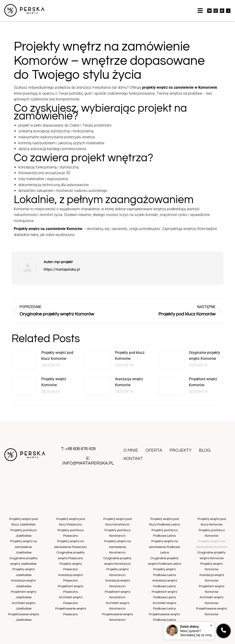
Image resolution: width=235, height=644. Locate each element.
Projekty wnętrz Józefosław (24, 562)
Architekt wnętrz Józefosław (24, 591)
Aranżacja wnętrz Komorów (129, 386)
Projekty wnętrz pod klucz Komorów (57, 360)
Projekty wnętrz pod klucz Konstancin (117, 525)
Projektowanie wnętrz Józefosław (24, 600)
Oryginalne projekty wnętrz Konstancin (117, 553)
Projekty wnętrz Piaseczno (71, 562)
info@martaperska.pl (88, 467)
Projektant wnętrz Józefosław (23, 581)
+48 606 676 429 (80, 453)
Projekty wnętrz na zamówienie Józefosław (24, 543)
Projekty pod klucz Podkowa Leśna (164, 534)
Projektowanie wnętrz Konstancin (117, 600)
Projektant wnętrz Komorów (203, 386)
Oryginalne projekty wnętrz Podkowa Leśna (165, 558)
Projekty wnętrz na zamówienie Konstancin (117, 543)
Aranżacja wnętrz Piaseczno (71, 572)
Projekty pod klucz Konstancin (117, 534)
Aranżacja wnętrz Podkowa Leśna (164, 577)
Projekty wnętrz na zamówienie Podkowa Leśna (164, 546)
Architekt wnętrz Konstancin (117, 591)
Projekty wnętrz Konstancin (117, 562)
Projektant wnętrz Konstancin (117, 581)
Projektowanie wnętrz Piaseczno (71, 600)
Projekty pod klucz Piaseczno (71, 534)
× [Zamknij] (211, 625)
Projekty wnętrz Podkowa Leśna (164, 567)
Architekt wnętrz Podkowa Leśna (164, 595)
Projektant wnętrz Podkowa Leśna (165, 586)
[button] (201, 14)
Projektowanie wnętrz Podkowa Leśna (164, 605)
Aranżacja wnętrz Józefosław (24, 572)
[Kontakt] (224, 631)
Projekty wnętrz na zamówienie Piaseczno (71, 543)
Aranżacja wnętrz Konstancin (117, 572)
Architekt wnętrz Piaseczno (71, 591)
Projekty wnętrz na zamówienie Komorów (211, 543)
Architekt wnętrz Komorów (211, 586)
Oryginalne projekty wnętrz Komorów (204, 360)
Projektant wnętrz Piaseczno (70, 581)
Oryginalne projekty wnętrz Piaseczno (70, 553)
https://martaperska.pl (62, 273)
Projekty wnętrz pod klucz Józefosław (24, 525)
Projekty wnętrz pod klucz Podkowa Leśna (165, 525)
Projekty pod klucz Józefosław (24, 534)
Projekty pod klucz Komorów (130, 360)
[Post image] (24, 364)
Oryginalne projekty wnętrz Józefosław (23, 553)
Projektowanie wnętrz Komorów (211, 595)
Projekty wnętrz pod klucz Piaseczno (71, 525)
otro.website (159, 639)
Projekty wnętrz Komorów (54, 386)
